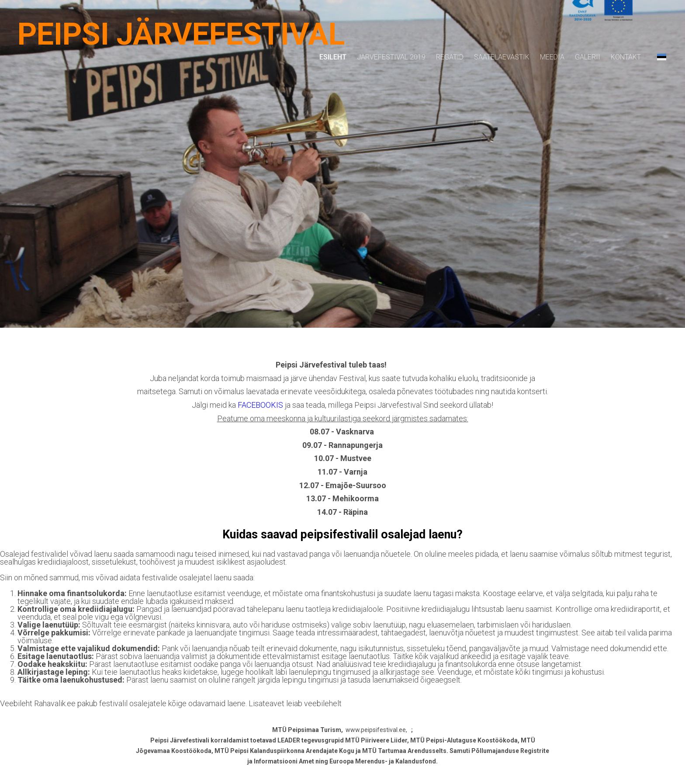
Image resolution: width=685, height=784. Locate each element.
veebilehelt (323, 703)
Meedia (552, 57)
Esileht (333, 57)
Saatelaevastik (502, 57)
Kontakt (626, 57)
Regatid (450, 57)
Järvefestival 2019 (391, 57)
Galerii (588, 57)
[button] (662, 57)
